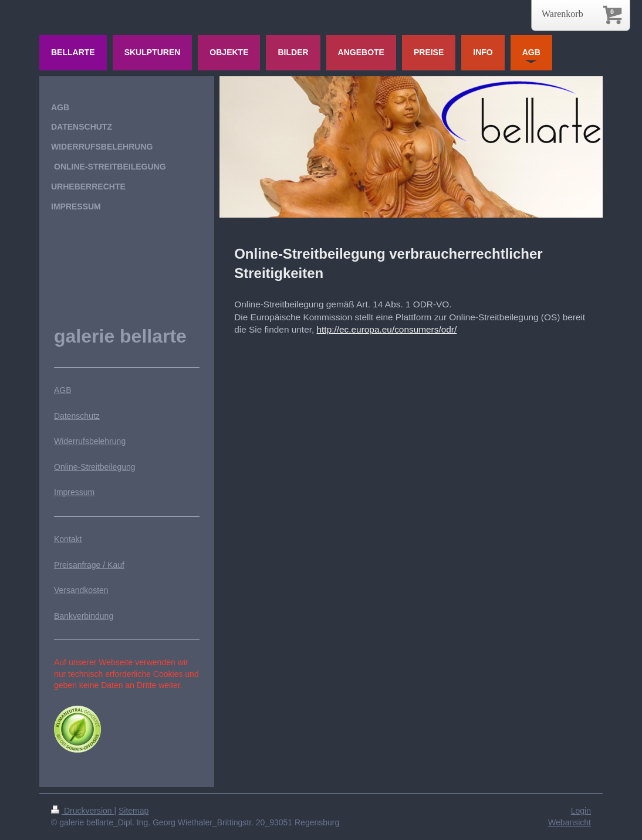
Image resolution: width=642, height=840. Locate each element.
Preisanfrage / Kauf (89, 565)
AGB (63, 390)
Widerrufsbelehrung (90, 441)
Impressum (74, 492)
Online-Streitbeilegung (95, 467)
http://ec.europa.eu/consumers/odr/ (387, 329)
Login (581, 811)
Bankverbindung (84, 616)
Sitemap (134, 811)
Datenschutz (77, 416)
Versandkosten (81, 590)
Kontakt (68, 539)
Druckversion (82, 811)
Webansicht (570, 822)
